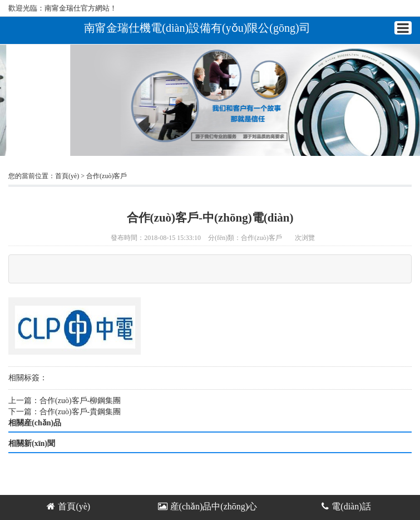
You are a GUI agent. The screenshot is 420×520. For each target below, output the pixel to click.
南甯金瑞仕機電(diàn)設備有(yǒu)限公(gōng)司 (197, 28)
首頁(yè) (67, 176)
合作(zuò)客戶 (107, 176)
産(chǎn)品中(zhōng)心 (208, 506)
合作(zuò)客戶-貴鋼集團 (80, 412)
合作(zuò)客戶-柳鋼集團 (80, 401)
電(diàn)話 (346, 506)
